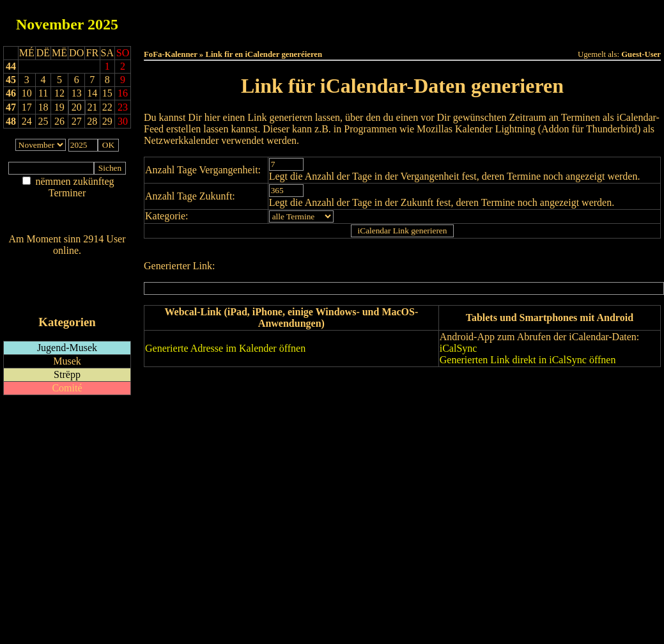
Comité (67, 388)
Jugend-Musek (67, 348)
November (50, 24)
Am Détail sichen (67, 206)
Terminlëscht (545, 20)
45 (11, 80)
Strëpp (67, 374)
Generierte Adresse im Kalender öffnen (225, 348)
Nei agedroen (67, 218)
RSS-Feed (67, 286)
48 (11, 121)
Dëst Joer (474, 20)
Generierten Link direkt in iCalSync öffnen (528, 360)
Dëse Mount (402, 20)
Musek (67, 361)
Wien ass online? (67, 263)
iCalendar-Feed (67, 298)
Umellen (403, 32)
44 (11, 66)
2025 (103, 24)
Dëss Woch (331, 20)
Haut (259, 20)
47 (11, 107)
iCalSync (459, 348)
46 (11, 93)
